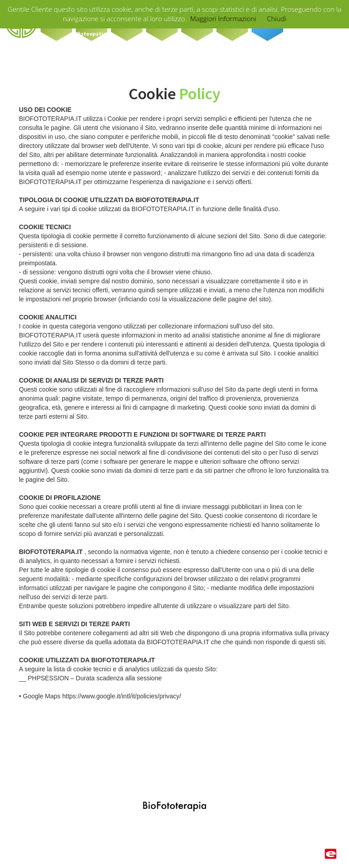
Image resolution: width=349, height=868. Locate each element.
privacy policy (195, 852)
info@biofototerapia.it (217, 826)
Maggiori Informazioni (223, 18)
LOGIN (318, 826)
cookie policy (153, 852)
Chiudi (277, 18)
